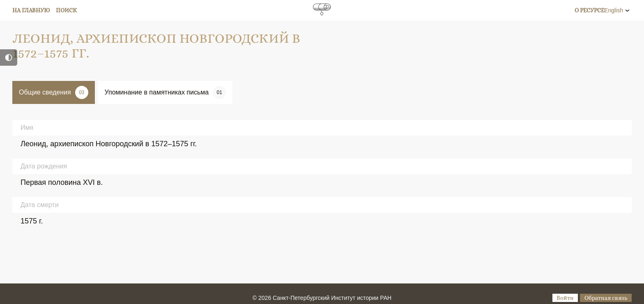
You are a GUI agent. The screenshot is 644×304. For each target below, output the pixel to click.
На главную (31, 10)
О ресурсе (589, 10)
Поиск (66, 10)
